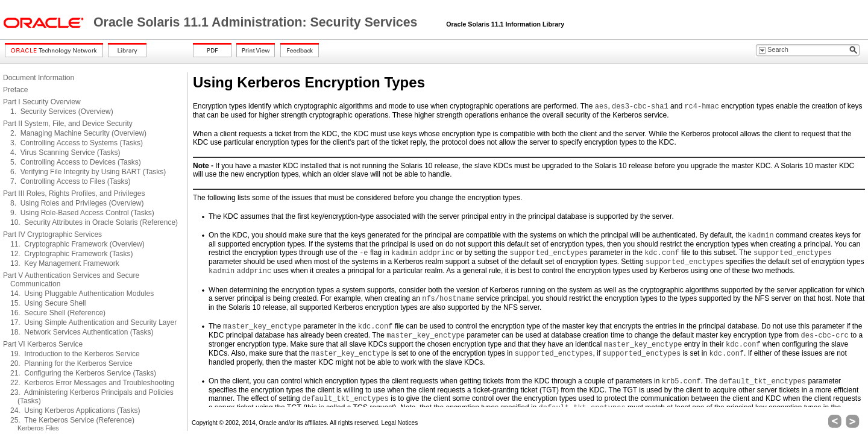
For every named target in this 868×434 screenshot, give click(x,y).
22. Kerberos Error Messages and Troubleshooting (92, 383)
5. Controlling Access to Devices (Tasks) (76, 162)
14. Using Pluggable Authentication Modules (82, 294)
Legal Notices (400, 423)
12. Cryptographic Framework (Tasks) (71, 254)
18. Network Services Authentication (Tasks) (82, 332)
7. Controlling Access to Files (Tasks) (70, 181)
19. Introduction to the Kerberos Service (75, 354)
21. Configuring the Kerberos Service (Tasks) (83, 373)
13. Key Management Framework (65, 263)
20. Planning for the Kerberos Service (71, 363)
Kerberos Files (38, 428)
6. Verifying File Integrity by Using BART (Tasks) (88, 172)
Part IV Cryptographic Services (52, 234)
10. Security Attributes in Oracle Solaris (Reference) (94, 222)
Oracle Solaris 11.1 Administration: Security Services (257, 22)
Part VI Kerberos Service (43, 344)
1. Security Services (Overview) (62, 112)
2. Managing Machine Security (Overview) (78, 133)
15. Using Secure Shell (48, 303)
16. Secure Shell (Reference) (58, 313)
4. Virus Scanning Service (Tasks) (65, 153)
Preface (15, 90)
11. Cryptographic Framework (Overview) (77, 244)
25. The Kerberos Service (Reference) (72, 420)
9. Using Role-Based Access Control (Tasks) (82, 213)
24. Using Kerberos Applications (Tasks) (75, 410)
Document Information (39, 78)
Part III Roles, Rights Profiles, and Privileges (74, 193)
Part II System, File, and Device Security (68, 124)
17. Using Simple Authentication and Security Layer (93, 322)
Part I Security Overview (42, 102)
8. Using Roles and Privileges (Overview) (77, 203)
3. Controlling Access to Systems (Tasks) (77, 143)
